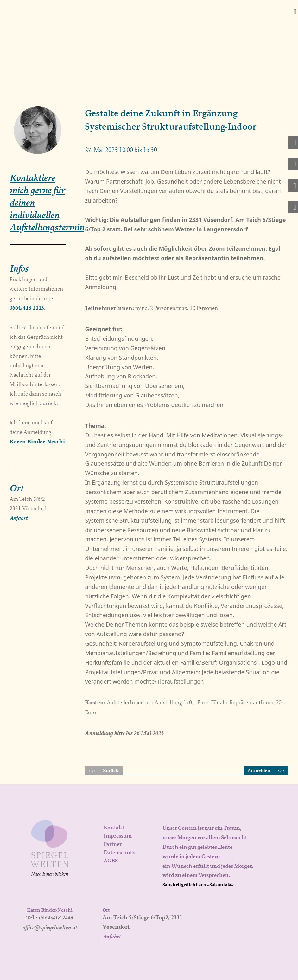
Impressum (118, 836)
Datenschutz (119, 852)
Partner (113, 844)
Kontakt (114, 828)
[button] (295, 12)
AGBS (111, 861)
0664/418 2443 (56, 917)
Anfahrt (19, 518)
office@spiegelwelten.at (50, 927)
